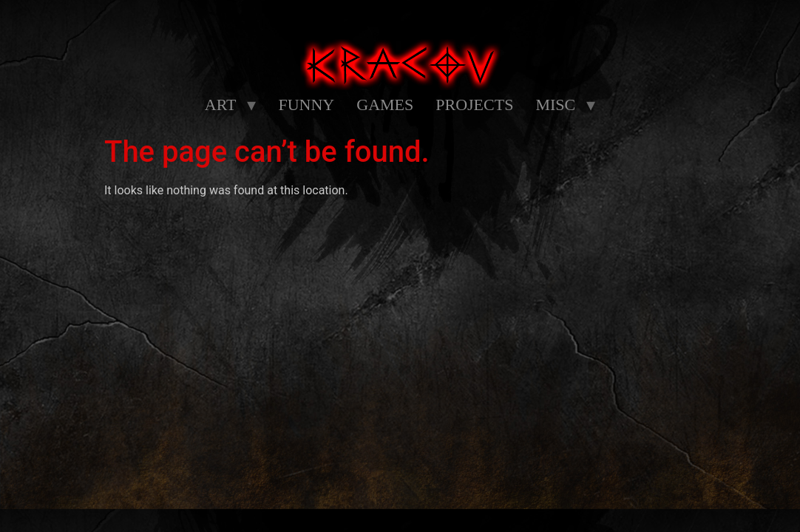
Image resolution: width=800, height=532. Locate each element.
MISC (555, 105)
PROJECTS (474, 105)
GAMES (385, 105)
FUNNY (306, 105)
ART (221, 105)
